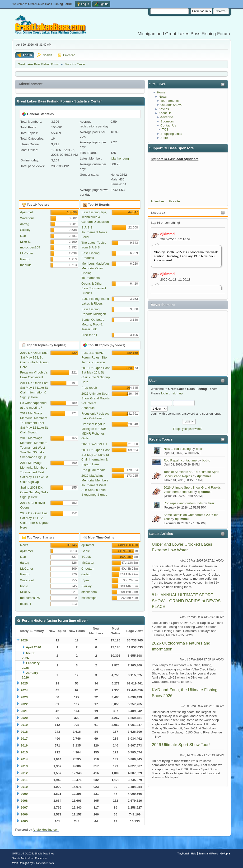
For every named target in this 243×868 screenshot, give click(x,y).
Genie (86, 551)
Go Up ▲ (226, 853)
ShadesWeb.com (44, 863)
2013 (24, 766)
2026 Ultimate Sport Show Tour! (181, 745)
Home (161, 92)
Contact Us (168, 125)
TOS (165, 129)
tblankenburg (120, 158)
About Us (165, 113)
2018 (24, 732)
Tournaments (170, 101)
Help (194, 853)
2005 (24, 821)
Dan (23, 236)
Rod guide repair (93, 470)
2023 (24, 697)
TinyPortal (183, 853)
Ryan (85, 580)
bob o (206, 460)
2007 (24, 807)
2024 (24, 690)
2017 (24, 739)
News (163, 97)
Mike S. (25, 242)
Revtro (25, 259)
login (164, 393)
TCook (86, 557)
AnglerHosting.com (46, 830)
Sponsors (167, 121)
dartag (25, 224)
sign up (178, 393)
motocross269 (30, 247)
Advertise (167, 117)
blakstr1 (26, 604)
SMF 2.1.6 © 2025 (23, 853)
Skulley (25, 230)
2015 (24, 752)
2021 (24, 711)
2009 (24, 794)
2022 (24, 704)
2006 (24, 814)
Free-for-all (89, 335)
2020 (24, 718)
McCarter (27, 253)
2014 (24, 759)
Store (164, 138)
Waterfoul (27, 218)
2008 (24, 801)
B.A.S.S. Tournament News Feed (94, 232)
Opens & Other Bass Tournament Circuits (94, 288)
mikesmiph (89, 598)
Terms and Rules (208, 853)
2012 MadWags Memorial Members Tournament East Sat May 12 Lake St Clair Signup (34, 423)
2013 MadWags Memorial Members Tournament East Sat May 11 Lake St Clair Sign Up (34, 472)
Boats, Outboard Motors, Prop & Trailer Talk (93, 324)
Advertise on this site (165, 201)
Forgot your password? (188, 429)
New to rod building (177, 449)
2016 (24, 745)
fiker (199, 449)
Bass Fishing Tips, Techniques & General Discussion (95, 217)
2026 (24, 640)
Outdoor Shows (171, 105)
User (153, 381)
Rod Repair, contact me (180, 460)
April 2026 (33, 647)
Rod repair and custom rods (183, 503)
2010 (24, 787)
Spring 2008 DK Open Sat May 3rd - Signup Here (34, 492)
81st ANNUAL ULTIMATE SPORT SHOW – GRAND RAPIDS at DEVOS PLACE (186, 601)
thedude (26, 265)
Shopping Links (171, 134)
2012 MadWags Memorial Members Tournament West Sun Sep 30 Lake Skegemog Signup (34, 448)
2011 (24, 780)
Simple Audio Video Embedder (29, 858)
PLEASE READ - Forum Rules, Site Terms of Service (94, 357)
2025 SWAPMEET (94, 444)
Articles (164, 109)
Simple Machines (44, 853)
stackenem (89, 592)
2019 (24, 725)
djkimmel (168, 234)
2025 (24, 683)
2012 (24, 773)
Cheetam (88, 569)
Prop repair (89, 388)
